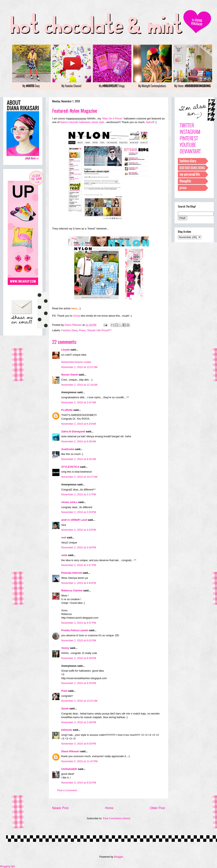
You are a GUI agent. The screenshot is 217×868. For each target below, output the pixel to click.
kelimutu (67, 730)
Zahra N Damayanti (73, 431)
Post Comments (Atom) (117, 818)
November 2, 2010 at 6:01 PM (79, 640)
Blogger (118, 857)
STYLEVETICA (70, 467)
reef (64, 537)
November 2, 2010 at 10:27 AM (79, 477)
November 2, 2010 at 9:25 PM (79, 683)
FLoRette (67, 410)
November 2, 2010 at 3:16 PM (79, 547)
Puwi (64, 691)
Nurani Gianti (70, 375)
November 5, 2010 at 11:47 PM (79, 761)
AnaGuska (68, 449)
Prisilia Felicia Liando (75, 630)
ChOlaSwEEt (69, 769)
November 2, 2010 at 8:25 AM (79, 459)
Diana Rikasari (70, 751)
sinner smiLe (69, 502)
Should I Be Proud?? (99, 330)
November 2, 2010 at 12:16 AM (79, 385)
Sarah (65, 708)
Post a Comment (67, 790)
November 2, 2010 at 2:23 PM (79, 530)
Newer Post (60, 808)
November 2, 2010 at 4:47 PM (79, 623)
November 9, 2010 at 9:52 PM (79, 783)
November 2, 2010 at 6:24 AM (79, 424)
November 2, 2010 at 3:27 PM (79, 565)
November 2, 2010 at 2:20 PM (79, 512)
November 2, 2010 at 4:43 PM (79, 583)
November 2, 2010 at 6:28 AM (79, 441)
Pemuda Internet (72, 573)
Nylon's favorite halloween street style (82, 122)
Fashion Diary (69, 330)
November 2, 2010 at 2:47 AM (79, 402)
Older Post (157, 808)
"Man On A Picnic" (112, 119)
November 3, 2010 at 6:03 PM (79, 744)
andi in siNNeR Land (74, 520)
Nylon (149, 122)
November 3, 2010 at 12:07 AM (79, 701)
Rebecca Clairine (72, 590)
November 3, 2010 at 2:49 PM (79, 722)
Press (82, 330)
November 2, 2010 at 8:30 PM (79, 658)
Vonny (65, 648)
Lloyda (66, 350)
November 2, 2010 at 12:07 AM (79, 367)
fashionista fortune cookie (76, 362)
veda (64, 555)
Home (109, 808)
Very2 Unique (69, 543)
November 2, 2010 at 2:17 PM (79, 494)
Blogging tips (8, 866)
